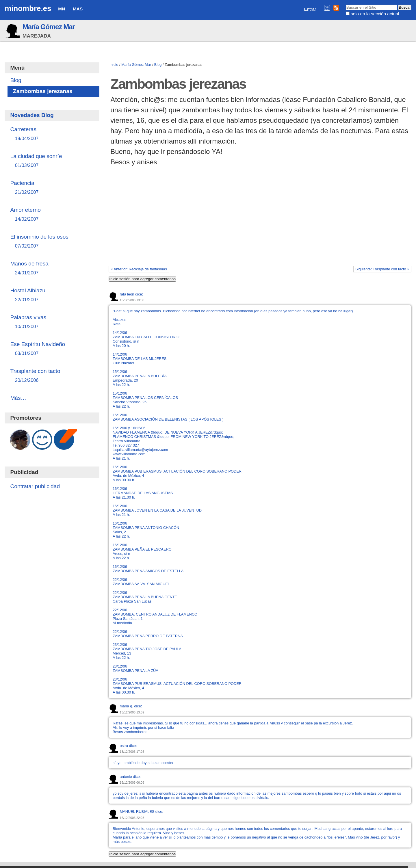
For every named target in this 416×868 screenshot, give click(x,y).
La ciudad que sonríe (52, 161)
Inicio (114, 65)
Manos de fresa (52, 268)
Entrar (310, 9)
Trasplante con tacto (52, 376)
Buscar (345, 4)
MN (62, 9)
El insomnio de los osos (52, 242)
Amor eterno (52, 215)
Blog (158, 65)
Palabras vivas (52, 322)
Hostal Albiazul (52, 295)
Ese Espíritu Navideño (52, 349)
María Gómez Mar (49, 27)
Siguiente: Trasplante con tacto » (382, 269)
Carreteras (52, 134)
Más (78, 9)
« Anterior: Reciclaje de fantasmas (139, 269)
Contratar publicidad (35, 486)
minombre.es (28, 8)
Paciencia (52, 188)
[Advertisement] (260, 222)
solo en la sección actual (375, 14)
